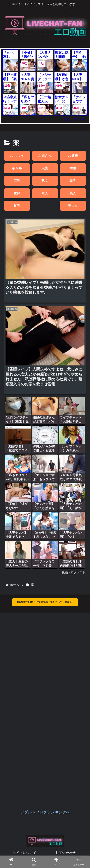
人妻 (45, 168)
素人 (45, 193)
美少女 (73, 206)
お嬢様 (73, 156)
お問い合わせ (66, 853)
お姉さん (45, 156)
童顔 (17, 193)
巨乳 (17, 181)
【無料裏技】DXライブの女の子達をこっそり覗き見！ (45, 602)
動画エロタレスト (76, 119)
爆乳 (73, 181)
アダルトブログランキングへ (45, 812)
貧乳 (17, 206)
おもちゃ (17, 156)
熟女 (45, 181)
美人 (73, 193)
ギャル (17, 168)
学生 (73, 168)
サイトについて (24, 853)
